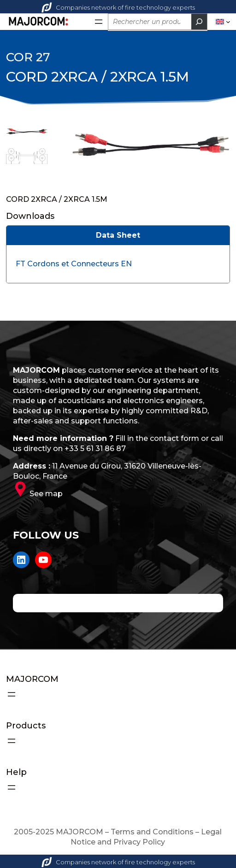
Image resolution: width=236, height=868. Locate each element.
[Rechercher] (199, 22)
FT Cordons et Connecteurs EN (74, 264)
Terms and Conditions (152, 832)
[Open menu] (99, 22)
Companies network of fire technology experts (118, 7)
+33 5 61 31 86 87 (95, 449)
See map (46, 494)
